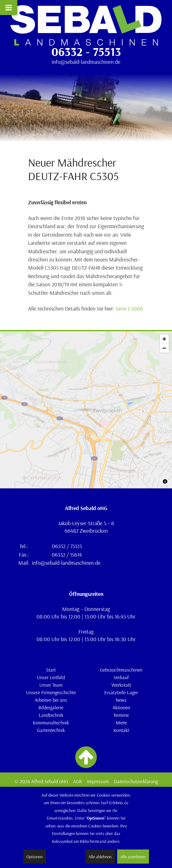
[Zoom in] (164, 339)
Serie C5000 (129, 308)
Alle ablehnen (100, 857)
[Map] (86, 410)
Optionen (34, 857)
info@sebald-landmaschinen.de (86, 62)
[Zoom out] (164, 348)
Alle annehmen (133, 857)
